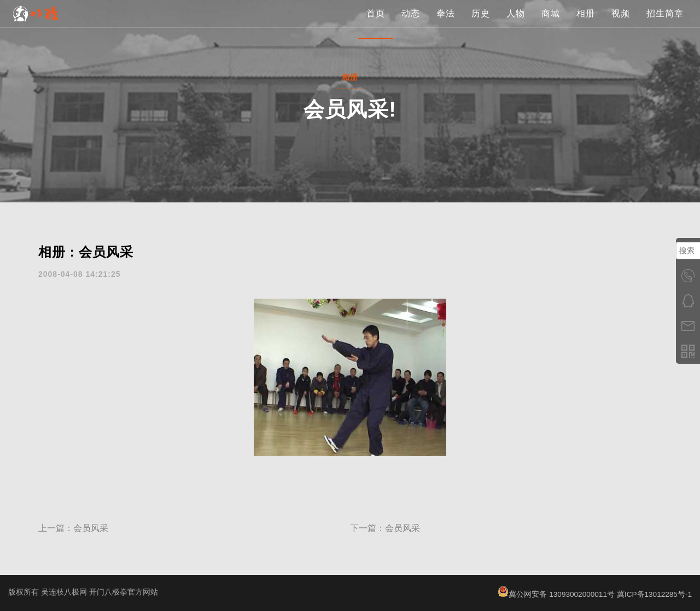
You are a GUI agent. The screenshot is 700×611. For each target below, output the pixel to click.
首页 (376, 24)
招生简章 (665, 24)
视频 (621, 24)
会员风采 (91, 528)
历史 (481, 24)
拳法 (446, 24)
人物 (516, 24)
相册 (586, 24)
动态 (411, 24)
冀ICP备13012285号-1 (654, 594)
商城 (551, 24)
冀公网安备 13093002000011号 (554, 594)
